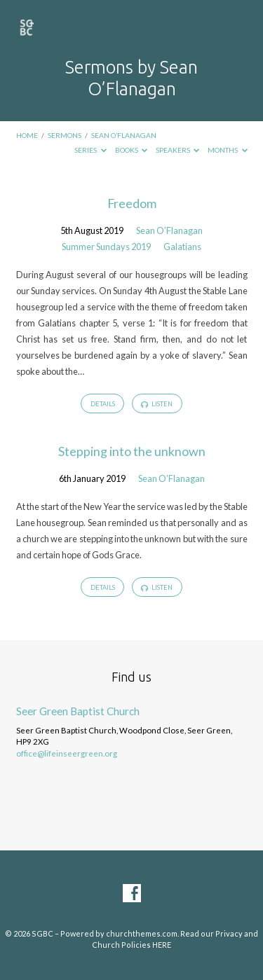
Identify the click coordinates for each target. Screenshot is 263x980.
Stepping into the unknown (132, 451)
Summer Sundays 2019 (106, 247)
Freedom (132, 203)
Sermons (65, 135)
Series (90, 150)
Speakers (178, 150)
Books (131, 150)
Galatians (182, 247)
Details (103, 404)
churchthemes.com (142, 933)
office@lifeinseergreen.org (67, 753)
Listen (157, 404)
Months (228, 150)
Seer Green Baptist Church (78, 711)
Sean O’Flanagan (124, 135)
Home (27, 135)
